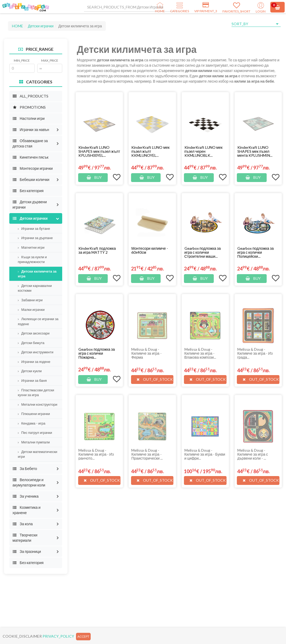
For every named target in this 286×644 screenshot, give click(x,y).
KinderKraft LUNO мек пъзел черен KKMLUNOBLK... (204, 151)
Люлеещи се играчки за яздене (38, 321)
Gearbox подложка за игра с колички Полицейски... (256, 252)
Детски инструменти (36, 352)
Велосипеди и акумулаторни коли (29, 482)
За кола (23, 524)
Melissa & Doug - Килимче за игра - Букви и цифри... (205, 454)
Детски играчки (41, 26)
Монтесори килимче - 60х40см (150, 250)
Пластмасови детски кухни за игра (36, 393)
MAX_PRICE (50, 60)
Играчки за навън (31, 130)
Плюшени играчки (34, 414)
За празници (27, 551)
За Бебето (25, 469)
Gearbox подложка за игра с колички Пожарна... (97, 353)
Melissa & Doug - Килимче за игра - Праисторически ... (147, 454)
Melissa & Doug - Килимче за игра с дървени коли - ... (253, 454)
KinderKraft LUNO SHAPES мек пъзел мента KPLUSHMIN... (255, 151)
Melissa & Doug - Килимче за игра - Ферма (146, 353)
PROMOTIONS (29, 107)
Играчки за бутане (34, 228)
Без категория (28, 191)
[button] (58, 130)
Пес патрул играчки (35, 433)
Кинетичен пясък (30, 157)
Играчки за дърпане (35, 238)
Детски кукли (30, 371)
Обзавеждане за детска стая (30, 143)
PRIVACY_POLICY (58, 636)
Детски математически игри (37, 454)
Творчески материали (25, 538)
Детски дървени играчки (30, 204)
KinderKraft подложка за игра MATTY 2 (97, 250)
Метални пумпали (34, 442)
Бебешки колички (31, 179)
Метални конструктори (37, 404)
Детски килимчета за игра (37, 274)
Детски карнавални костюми (35, 288)
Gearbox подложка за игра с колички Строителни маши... (203, 252)
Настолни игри (29, 118)
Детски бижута (31, 343)
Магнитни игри (31, 247)
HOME (18, 26)
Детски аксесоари (34, 333)
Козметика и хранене (26, 510)
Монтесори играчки (33, 168)
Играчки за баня (32, 380)
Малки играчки (31, 310)
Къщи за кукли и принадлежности (32, 259)
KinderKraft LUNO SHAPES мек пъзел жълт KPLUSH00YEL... (99, 151)
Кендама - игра (31, 423)
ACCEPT (83, 636)
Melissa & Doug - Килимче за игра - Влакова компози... (200, 353)
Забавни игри (30, 300)
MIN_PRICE (22, 60)
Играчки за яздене (34, 362)
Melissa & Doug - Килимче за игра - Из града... (255, 353)
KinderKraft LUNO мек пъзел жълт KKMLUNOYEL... (150, 151)
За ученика (26, 496)
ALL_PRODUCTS (30, 96)
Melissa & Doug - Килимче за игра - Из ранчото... (96, 454)
